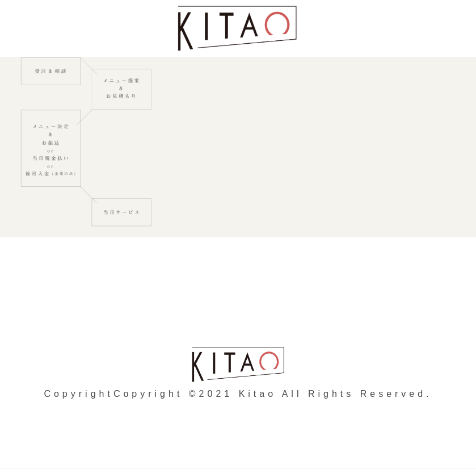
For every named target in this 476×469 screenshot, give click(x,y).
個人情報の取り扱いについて (196, 298)
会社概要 (312, 298)
